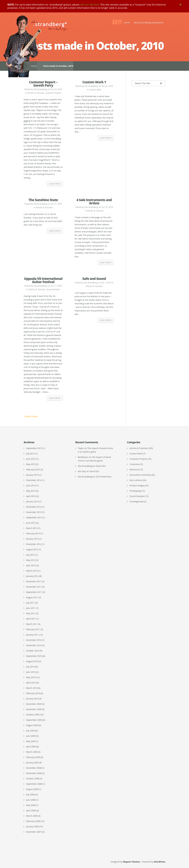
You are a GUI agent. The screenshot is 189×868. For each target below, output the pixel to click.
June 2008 (31, 800)
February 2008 (33, 821)
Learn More (55, 184)
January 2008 (32, 826)
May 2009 (31, 741)
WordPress (160, 862)
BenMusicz (83, 457)
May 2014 (31, 491)
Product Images (137, 486)
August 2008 (32, 789)
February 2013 (33, 533)
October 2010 (33, 651)
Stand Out (101, 466)
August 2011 (32, 597)
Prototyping (135, 491)
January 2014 (32, 501)
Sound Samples (53, 289)
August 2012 (32, 549)
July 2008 (30, 795)
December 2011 (34, 581)
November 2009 (34, 709)
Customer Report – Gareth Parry (43, 84)
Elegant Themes (131, 862)
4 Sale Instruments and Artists (94, 201)
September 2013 (34, 517)
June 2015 (31, 459)
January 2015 (32, 475)
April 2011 (31, 619)
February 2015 (33, 470)
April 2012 (31, 565)
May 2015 (31, 464)
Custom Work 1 (94, 82)
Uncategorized (136, 501)
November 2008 (34, 773)
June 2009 (31, 736)
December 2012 (34, 544)
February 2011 (33, 629)
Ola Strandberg (40, 89)
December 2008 (34, 768)
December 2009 (34, 704)
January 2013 (32, 539)
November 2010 (34, 645)
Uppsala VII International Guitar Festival (43, 280)
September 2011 (34, 592)
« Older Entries (31, 416)
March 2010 (32, 688)
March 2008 (32, 816)
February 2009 (33, 757)
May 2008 (31, 805)
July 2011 (30, 603)
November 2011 (34, 587)
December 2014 (34, 480)
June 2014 (31, 486)
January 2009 (32, 763)
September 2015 (34, 448)
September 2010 (34, 656)
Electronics (135, 470)
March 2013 (32, 528)
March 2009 (32, 752)
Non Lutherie (136, 480)
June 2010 (31, 672)
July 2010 (30, 667)
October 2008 (33, 779)
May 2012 (31, 560)
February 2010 (33, 693)
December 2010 (34, 640)
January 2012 (32, 576)
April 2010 (31, 683)
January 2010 (32, 699)
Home (127, 23)
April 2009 (31, 747)
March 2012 (32, 571)
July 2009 (30, 731)
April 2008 (31, 811)
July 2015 (30, 454)
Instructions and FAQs (140, 475)
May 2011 (31, 613)
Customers (135, 464)
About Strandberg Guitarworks (149, 23)
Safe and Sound (94, 279)
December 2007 (34, 832)
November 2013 (34, 512)
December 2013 (34, 507)
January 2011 (32, 635)
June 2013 (31, 523)
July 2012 (30, 555)
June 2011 (31, 608)
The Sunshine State (43, 200)
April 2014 (31, 496)
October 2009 (33, 715)
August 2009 (32, 725)
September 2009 (34, 720)
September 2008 (34, 784)
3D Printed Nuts (104, 477)
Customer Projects (53, 93)
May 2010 (31, 677)
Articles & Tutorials (36, 93)
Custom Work (95, 90)
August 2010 (32, 661)
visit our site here (90, 5)
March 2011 (32, 624)
